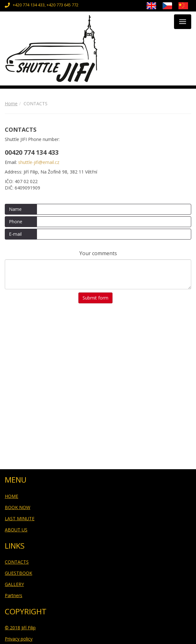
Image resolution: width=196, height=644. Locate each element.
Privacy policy (19, 639)
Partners (14, 595)
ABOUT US (16, 530)
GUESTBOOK (18, 573)
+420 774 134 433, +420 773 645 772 (46, 5)
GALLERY (14, 584)
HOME (11, 496)
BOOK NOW (18, 507)
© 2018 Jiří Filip (20, 628)
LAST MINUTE (20, 518)
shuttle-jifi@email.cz (39, 162)
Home (11, 104)
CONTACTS (17, 562)
